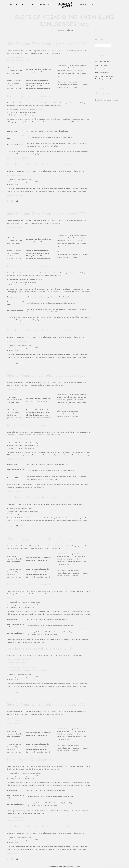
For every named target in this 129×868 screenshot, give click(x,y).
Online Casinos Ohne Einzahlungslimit (18, 439)
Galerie (50, 5)
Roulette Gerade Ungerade (15, 195)
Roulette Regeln (12, 389)
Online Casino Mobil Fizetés (15, 230)
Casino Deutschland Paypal (15, 721)
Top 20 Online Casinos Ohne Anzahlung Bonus (21, 660)
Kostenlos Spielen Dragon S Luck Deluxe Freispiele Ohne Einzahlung (28, 670)
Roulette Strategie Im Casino (15, 853)
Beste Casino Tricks (101, 65)
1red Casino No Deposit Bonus (16, 459)
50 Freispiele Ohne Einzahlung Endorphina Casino (22, 667)
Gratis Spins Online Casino (15, 227)
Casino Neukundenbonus (15, 665)
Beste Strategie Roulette (102, 73)
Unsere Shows (82, 5)
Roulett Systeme (12, 598)
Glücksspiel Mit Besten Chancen (17, 341)
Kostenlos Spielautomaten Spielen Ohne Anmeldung (23, 324)
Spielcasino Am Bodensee (15, 718)
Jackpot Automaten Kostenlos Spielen (18, 820)
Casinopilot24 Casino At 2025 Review (18, 60)
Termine (34, 5)
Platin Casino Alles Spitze (15, 126)
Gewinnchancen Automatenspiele (17, 662)
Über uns (42, 5)
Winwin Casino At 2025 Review (17, 175)
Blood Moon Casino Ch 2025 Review (18, 158)
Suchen (99, 40)
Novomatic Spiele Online (103, 62)
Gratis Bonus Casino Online (15, 57)
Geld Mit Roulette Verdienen (16, 817)
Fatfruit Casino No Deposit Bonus (17, 723)
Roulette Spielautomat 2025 (15, 491)
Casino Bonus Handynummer (104, 69)
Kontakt (92, 5)
